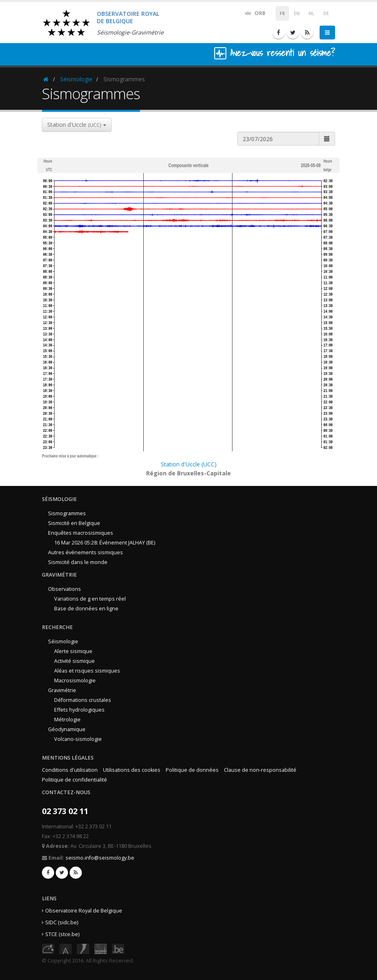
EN (297, 13)
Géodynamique (67, 729)
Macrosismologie (75, 681)
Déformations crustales (83, 700)
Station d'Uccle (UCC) (189, 464)
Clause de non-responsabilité (260, 770)
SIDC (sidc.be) (62, 922)
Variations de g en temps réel (90, 599)
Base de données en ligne (86, 609)
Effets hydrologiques (79, 710)
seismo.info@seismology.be (100, 858)
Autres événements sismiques (85, 552)
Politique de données (192, 770)
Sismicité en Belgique (74, 523)
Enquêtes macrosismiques (81, 533)
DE (326, 13)
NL (311, 13)
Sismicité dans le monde (78, 562)
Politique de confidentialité (75, 780)
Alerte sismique (73, 651)
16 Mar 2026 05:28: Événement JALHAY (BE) (105, 543)
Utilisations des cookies (132, 770)
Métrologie (67, 720)
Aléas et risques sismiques (87, 671)
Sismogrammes (67, 513)
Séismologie (76, 79)
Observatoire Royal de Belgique (84, 911)
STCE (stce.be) (62, 934)
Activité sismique (75, 661)
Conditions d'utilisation (70, 770)
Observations (65, 589)
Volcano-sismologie (78, 739)
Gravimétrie (62, 690)
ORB (255, 13)
